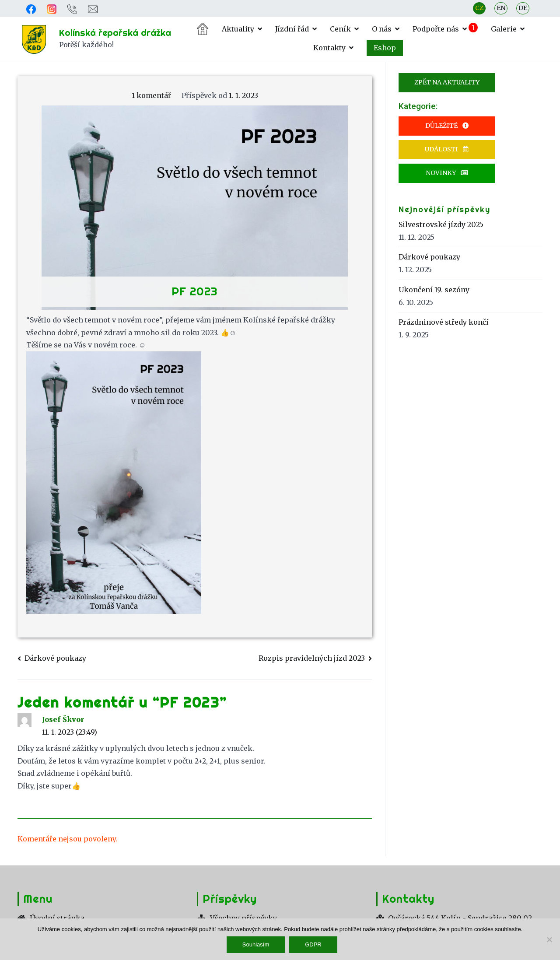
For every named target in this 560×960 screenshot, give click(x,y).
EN (501, 8)
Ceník (340, 29)
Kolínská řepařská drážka (115, 33)
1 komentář (151, 95)
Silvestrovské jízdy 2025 (441, 224)
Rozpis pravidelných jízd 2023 (312, 658)
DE (523, 8)
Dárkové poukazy (55, 658)
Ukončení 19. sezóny (434, 290)
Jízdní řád (292, 29)
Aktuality (238, 29)
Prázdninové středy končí (444, 322)
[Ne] (549, 939)
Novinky (447, 173)
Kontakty (329, 48)
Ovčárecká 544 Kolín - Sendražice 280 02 (454, 918)
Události (447, 149)
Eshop (385, 48)
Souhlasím (256, 945)
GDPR (314, 945)
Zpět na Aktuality (447, 82)
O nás (382, 29)
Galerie (504, 29)
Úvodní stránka (203, 29)
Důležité (447, 126)
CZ (479, 8)
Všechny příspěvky (237, 918)
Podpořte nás (436, 29)
